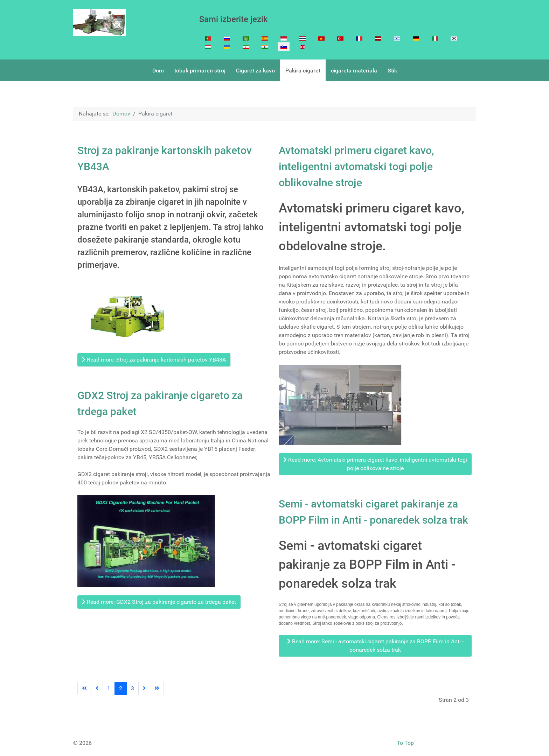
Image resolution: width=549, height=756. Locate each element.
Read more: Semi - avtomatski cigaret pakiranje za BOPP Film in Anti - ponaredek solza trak (375, 646)
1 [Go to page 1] (109, 688)
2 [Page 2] (121, 688)
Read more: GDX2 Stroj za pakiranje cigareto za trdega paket (159, 602)
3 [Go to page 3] (133, 688)
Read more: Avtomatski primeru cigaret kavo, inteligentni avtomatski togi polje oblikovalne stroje (375, 464)
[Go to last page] (157, 688)
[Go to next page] (144, 688)
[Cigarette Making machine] (99, 22)
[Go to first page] (84, 688)
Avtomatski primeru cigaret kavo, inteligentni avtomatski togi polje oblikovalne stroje (356, 166)
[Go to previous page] (97, 688)
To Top (405, 743)
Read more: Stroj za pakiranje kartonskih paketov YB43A (154, 360)
